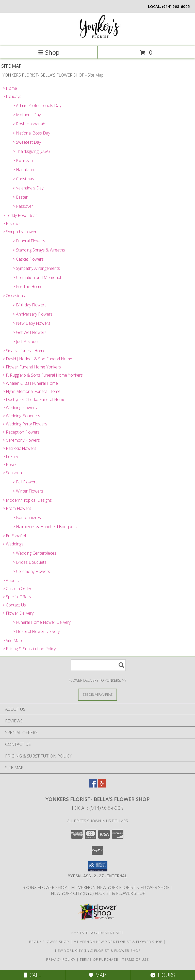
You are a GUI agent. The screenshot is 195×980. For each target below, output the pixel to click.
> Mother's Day (27, 115)
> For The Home (28, 287)
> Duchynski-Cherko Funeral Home (34, 399)
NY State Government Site (97, 933)
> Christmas (23, 179)
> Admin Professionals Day (37, 106)
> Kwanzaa (23, 160)
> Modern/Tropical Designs (27, 500)
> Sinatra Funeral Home (24, 351)
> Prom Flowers (17, 508)
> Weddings (13, 544)
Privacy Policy (61, 959)
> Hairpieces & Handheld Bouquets (45, 527)
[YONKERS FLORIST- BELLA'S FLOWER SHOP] (97, 39)
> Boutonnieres (27, 517)
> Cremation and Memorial (37, 277)
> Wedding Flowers (20, 408)
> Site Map (12, 641)
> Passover (23, 206)
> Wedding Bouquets (21, 416)
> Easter (20, 197)
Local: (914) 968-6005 (97, 808)
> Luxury (10, 456)
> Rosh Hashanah (29, 124)
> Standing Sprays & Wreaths (39, 250)
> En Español (14, 536)
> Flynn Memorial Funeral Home (31, 391)
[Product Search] (98, 665)
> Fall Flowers (25, 482)
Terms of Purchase (99, 959)
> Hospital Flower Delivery (36, 631)
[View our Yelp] (102, 786)
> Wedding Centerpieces (35, 553)
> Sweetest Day (27, 142)
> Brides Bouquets (30, 562)
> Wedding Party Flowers (25, 424)
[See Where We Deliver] (97, 694)
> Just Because (26, 341)
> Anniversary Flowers (33, 314)
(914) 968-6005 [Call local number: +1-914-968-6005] (176, 6)
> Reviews (12, 224)
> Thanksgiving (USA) (31, 151)
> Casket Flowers (28, 259)
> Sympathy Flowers (21, 232)
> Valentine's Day (28, 188)
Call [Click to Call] (32, 975)
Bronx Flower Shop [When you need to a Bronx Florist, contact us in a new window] (45, 887)
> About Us (13, 581)
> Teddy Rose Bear (20, 215)
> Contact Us (14, 605)
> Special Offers (17, 597)
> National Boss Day (31, 133)
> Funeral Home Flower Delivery (42, 622)
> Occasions (14, 296)
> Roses (10, 465)
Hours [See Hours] (163, 975)
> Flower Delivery (18, 613)
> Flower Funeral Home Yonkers (32, 367)
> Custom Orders (18, 589)
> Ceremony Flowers (21, 440)
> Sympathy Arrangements (36, 268)
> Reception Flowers (21, 432)
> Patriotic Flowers (19, 448)
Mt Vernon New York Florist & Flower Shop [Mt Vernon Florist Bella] (121, 887)
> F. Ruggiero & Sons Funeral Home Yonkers (43, 375)
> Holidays (12, 96)
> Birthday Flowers (30, 305)
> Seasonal (13, 473)
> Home (10, 88)
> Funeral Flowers (29, 241)
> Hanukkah (23, 170)
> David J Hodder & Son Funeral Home (37, 359)
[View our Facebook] (93, 786)
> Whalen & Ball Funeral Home (30, 383)
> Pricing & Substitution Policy (29, 649)
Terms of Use (136, 959)
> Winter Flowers (28, 491)
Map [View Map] (97, 975)
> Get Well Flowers (30, 332)
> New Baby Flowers (31, 323)
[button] (98, 866)
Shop (49, 52)
